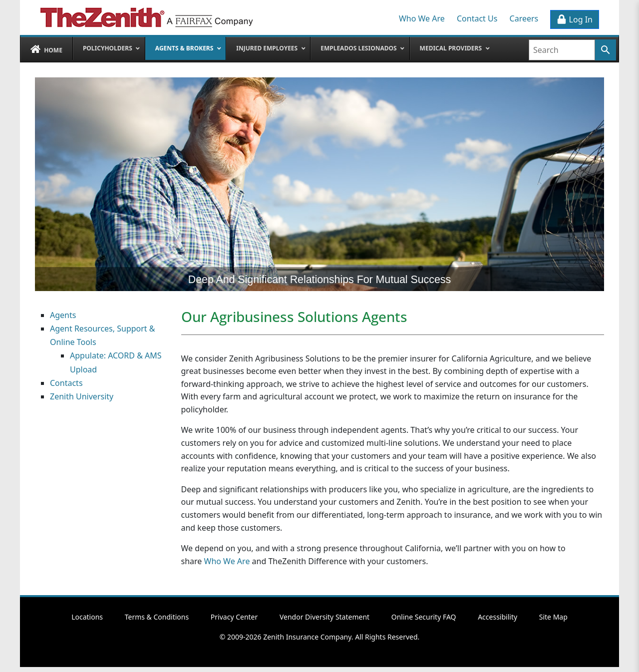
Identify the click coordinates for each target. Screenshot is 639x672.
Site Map (553, 617)
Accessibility (497, 617)
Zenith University (82, 396)
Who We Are (422, 18)
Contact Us (477, 18)
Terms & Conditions (157, 617)
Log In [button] (575, 19)
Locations (87, 617)
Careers (524, 18)
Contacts (66, 383)
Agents (63, 315)
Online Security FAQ (424, 617)
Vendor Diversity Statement (324, 617)
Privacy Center (234, 617)
